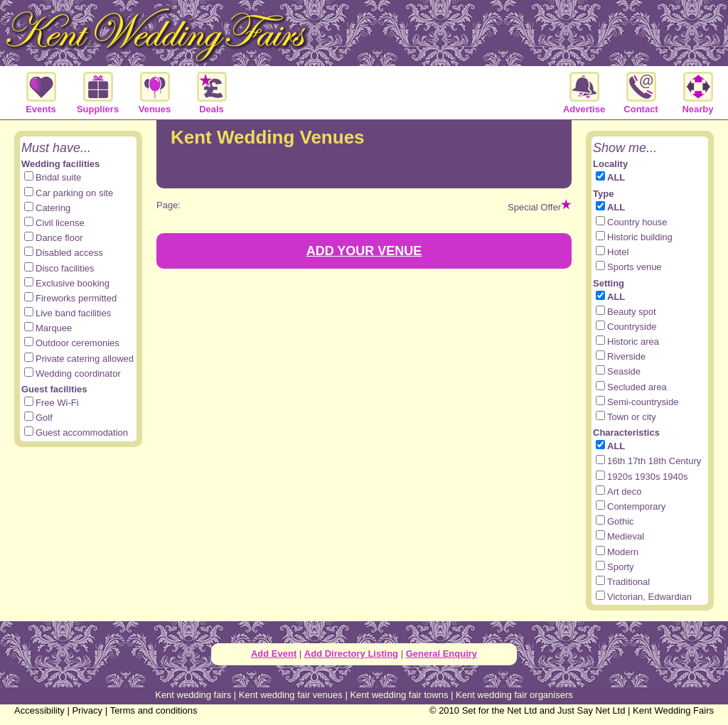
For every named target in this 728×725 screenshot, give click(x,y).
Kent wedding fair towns (399, 695)
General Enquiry (441, 654)
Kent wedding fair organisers (514, 695)
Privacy (87, 710)
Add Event (274, 654)
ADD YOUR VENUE (364, 251)
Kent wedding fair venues (291, 695)
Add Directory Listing (351, 654)
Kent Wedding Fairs (673, 710)
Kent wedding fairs (193, 695)
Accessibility (39, 710)
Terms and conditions (154, 710)
